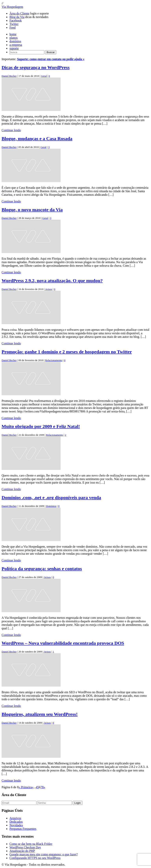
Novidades (16, 825)
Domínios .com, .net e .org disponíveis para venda (51, 497)
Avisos (49, 289)
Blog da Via (17, 17)
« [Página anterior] (33, 787)
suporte (14, 48)
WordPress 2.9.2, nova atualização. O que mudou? (52, 281)
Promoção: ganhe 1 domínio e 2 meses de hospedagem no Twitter (67, 352)
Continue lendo (11, 130)
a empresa (16, 45)
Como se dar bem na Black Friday (31, 844)
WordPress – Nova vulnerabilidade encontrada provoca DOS (63, 643)
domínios (15, 41)
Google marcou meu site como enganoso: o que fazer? (44, 854)
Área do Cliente (19, 13)
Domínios (51, 506)
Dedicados (16, 822)
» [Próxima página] (44, 787)
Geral (44, 76)
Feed (12, 28)
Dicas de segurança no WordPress (36, 67)
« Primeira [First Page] (25, 787)
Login (78, 803)
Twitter (14, 24)
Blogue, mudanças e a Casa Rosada (37, 139)
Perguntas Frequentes (23, 829)
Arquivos (15, 818)
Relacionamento (54, 360)
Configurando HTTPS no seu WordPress (35, 858)
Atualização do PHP (22, 851)
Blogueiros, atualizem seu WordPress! (40, 714)
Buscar (51, 52)
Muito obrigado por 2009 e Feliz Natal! (41, 426)
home (13, 34)
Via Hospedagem (12, 7)
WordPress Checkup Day (25, 847)
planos (14, 38)
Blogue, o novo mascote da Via (32, 210)
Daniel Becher (9, 76)
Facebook (16, 20)
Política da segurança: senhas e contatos (42, 569)
